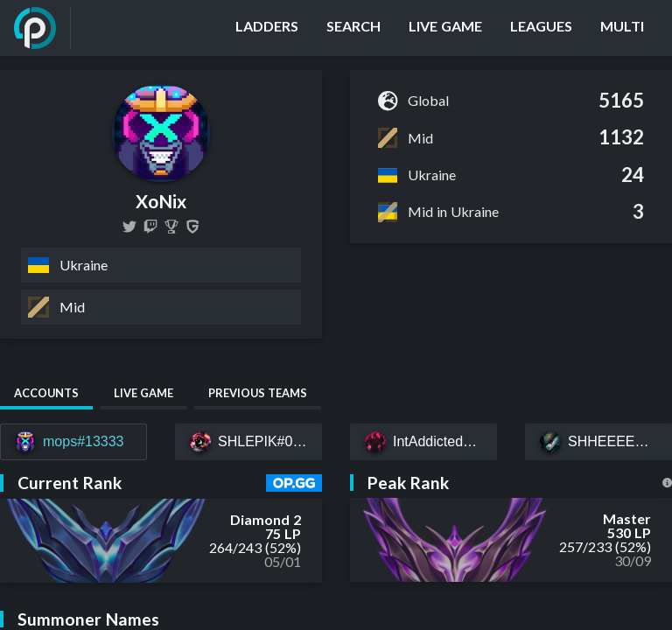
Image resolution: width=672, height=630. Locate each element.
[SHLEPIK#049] (248, 442)
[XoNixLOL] (129, 227)
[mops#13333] (73, 442)
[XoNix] (171, 227)
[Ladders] (267, 28)
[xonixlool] (150, 227)
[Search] (353, 28)
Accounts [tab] (46, 393)
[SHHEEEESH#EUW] (598, 442)
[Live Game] (445, 28)
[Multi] (622, 28)
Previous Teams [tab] (258, 393)
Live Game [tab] (143, 393)
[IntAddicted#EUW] (423, 442)
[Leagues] (541, 28)
